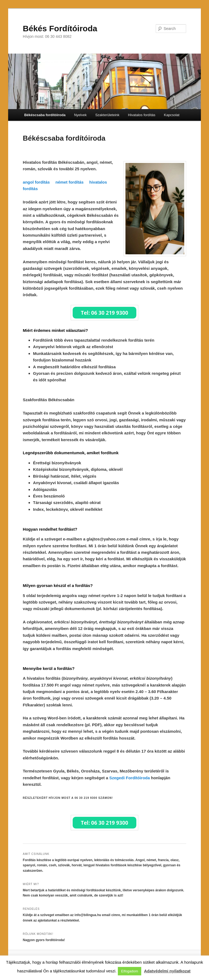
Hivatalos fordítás (142, 115)
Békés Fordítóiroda (60, 28)
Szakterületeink (107, 115)
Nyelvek (80, 115)
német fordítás (70, 182)
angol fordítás (36, 182)
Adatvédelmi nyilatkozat (167, 971)
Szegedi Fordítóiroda (129, 778)
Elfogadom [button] (130, 971)
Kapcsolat (172, 115)
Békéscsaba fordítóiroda (45, 115)
